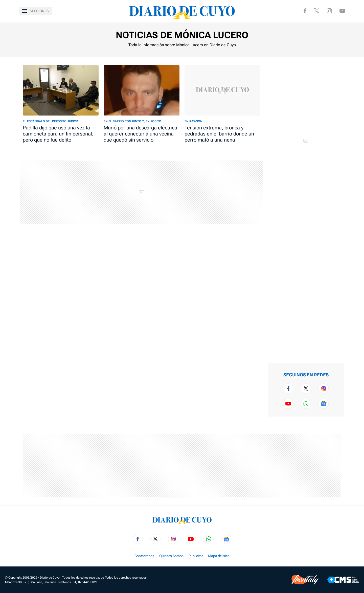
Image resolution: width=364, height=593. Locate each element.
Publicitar (196, 556)
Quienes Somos (171, 556)
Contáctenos (144, 556)
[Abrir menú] (35, 11)
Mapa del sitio (219, 556)
